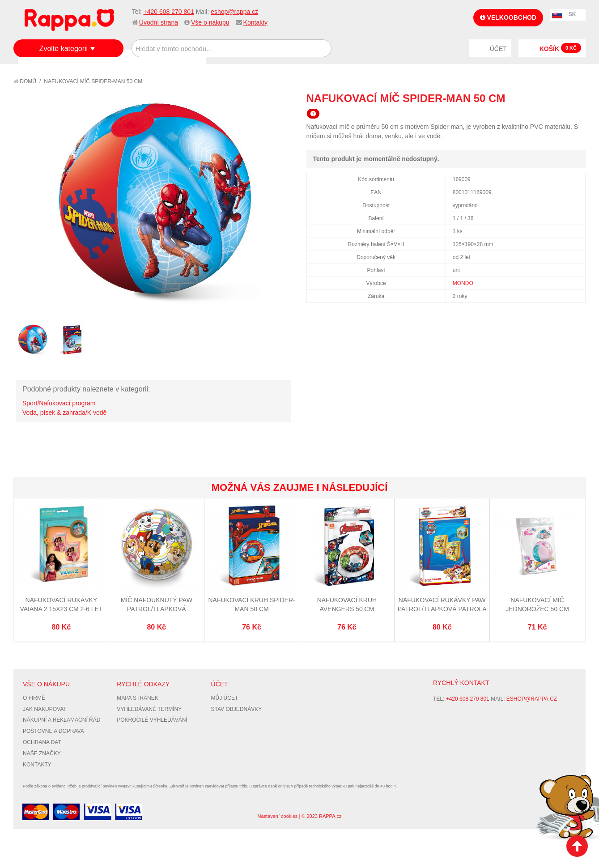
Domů (25, 81)
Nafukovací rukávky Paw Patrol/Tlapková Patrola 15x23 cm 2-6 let (442, 609)
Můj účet (225, 698)
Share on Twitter (577, 98)
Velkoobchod (508, 17)
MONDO (463, 283)
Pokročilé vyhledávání (152, 720)
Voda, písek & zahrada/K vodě (64, 413)
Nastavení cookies (277, 816)
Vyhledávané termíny (149, 709)
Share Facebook (559, 98)
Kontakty (255, 22)
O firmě (34, 698)
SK (572, 14)
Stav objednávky (237, 709)
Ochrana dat (42, 742)
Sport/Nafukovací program (59, 403)
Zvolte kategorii (64, 49)
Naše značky (42, 753)
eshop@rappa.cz (234, 12)
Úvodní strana (159, 22)
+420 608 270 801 (168, 12)
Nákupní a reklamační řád (62, 720)
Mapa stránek (137, 698)
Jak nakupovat (45, 709)
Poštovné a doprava (53, 731)
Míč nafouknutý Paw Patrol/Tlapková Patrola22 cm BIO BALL (156, 609)
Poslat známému (541, 98)
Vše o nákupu (210, 22)
